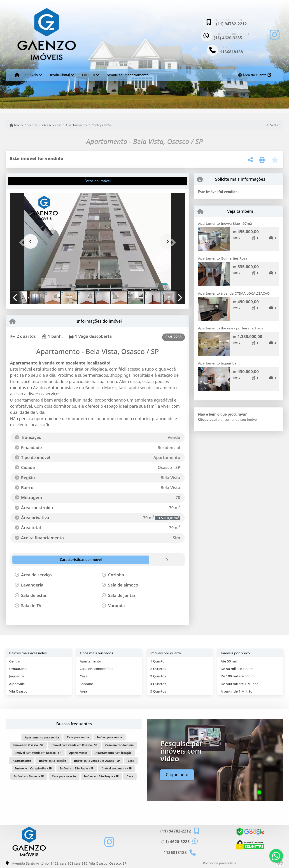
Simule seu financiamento (128, 75)
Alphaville (17, 684)
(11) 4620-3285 (228, 38)
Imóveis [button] (32, 75)
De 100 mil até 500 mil (238, 676)
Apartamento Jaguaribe (217, 363)
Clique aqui (207, 419)
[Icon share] (275, 34)
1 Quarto (157, 661)
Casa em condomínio (97, 669)
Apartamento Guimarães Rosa (223, 258)
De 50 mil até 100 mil (237, 669)
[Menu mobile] (17, 75)
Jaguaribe (17, 676)
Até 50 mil (229, 661)
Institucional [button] (60, 75)
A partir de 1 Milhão (237, 691)
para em (74, 745)
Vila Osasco (18, 691)
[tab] (24, 181)
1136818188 (231, 52)
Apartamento (76, 125)
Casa (84, 676)
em (28, 745)
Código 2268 (101, 125)
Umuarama (18, 669)
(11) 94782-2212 (231, 24)
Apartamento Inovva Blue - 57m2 (225, 223)
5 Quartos (158, 691)
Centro (15, 661)
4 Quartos (158, 684)
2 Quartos (158, 669)
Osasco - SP (51, 125)
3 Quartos (158, 676)
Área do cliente (254, 75)
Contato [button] (88, 75)
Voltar (273, 125)
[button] (23, 243)
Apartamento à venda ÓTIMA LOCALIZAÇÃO (234, 293)
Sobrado (86, 684)
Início (16, 125)
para (42, 737)
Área (83, 691)
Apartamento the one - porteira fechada (231, 328)
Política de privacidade (220, 863)
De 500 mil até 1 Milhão (239, 684)
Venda (32, 125)
